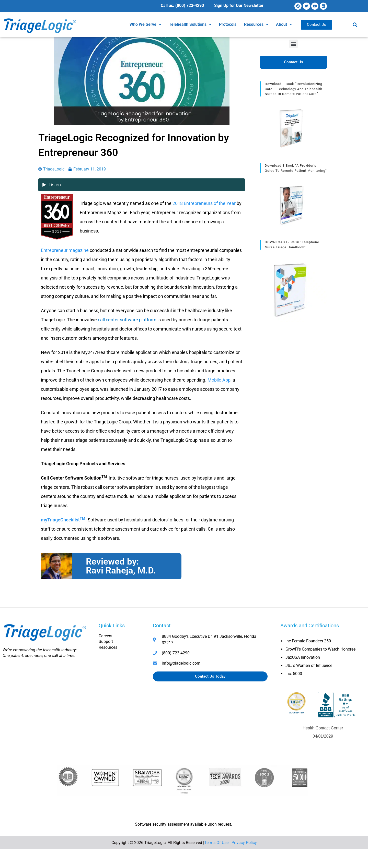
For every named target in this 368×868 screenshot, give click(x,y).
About (284, 24)
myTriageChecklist (64, 520)
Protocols (228, 24)
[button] (145, 25)
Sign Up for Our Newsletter (239, 5)
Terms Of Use (216, 843)
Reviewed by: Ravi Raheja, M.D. (121, 566)
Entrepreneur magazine (65, 250)
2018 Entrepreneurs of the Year (204, 203)
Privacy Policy (244, 843)
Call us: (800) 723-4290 (182, 5)
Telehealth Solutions (190, 24)
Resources (256, 24)
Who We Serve (145, 24)
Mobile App (219, 380)
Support (106, 641)
